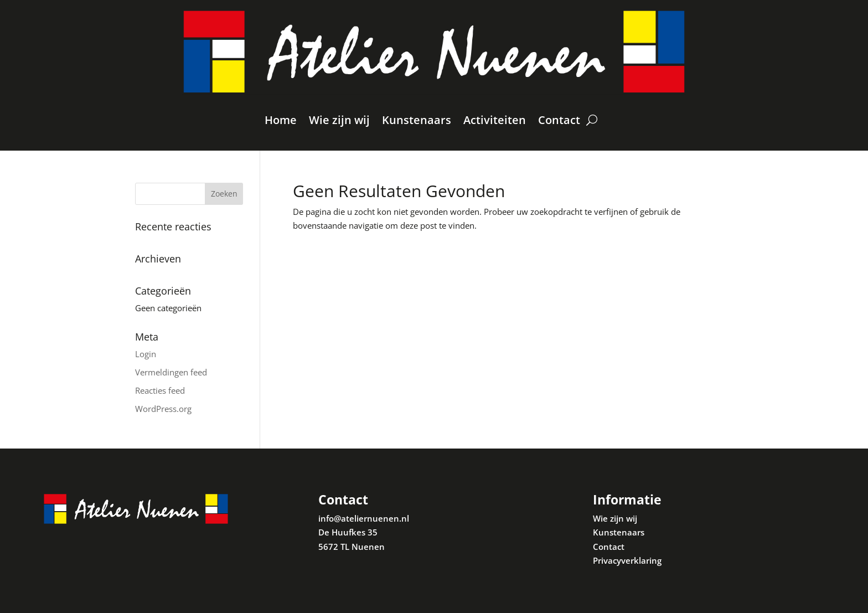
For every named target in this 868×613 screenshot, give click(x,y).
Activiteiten (495, 120)
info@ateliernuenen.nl (364, 518)
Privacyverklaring (627, 560)
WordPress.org (163, 409)
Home (281, 120)
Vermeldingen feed (171, 372)
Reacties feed (160, 390)
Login (146, 354)
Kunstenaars (417, 120)
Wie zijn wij (339, 120)
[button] (844, 16)
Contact (559, 120)
